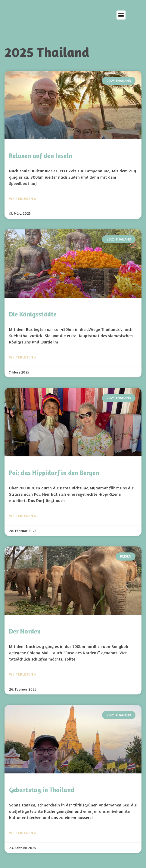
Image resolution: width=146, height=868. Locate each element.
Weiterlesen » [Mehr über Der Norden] (23, 674)
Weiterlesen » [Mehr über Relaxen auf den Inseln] (23, 199)
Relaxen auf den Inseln (41, 156)
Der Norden (25, 631)
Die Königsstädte (33, 314)
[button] (121, 15)
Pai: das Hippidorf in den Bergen (54, 473)
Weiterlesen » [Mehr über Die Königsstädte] (23, 357)
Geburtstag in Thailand (42, 790)
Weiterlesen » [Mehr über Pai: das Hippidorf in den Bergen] (23, 516)
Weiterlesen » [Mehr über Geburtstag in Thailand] (23, 833)
